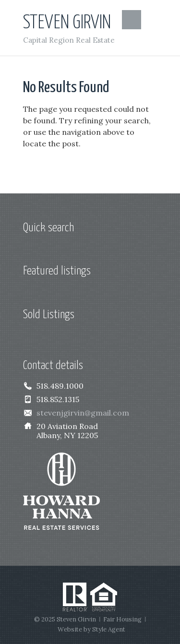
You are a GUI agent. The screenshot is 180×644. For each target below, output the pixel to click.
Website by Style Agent (91, 629)
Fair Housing (122, 619)
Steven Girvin (67, 23)
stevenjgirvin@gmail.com (83, 413)
